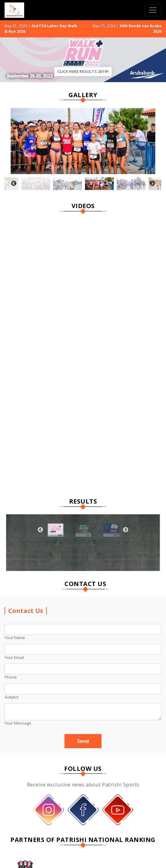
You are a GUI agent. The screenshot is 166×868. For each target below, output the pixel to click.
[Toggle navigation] (153, 10)
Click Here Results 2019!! (83, 71)
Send (83, 741)
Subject (11, 697)
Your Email (14, 657)
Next (152, 184)
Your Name (15, 638)
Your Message (18, 723)
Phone (11, 677)
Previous (14, 184)
